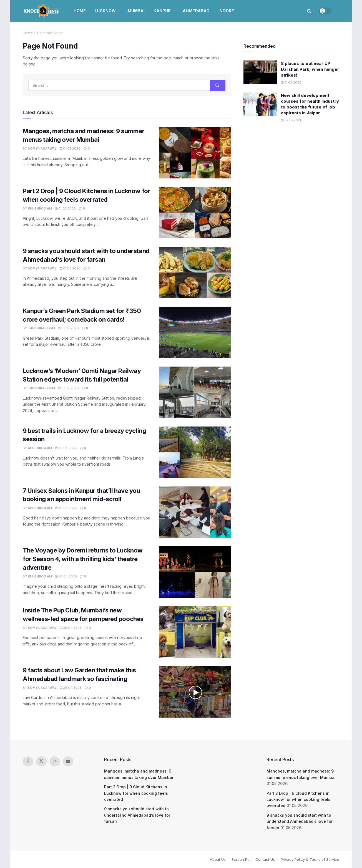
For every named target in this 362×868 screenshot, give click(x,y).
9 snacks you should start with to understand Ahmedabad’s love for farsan (137, 815)
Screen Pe (241, 859)
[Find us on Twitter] (41, 761)
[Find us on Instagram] (55, 761)
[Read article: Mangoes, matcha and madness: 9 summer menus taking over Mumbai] (195, 153)
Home (80, 11)
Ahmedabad (196, 11)
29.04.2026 (71, 628)
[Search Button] (309, 11)
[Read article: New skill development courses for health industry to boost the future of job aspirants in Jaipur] (260, 104)
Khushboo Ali (40, 208)
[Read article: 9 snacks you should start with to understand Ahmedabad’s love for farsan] (195, 272)
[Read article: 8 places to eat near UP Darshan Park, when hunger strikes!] (260, 72)
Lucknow (105, 11)
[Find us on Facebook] (28, 761)
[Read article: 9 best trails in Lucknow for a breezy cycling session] (195, 452)
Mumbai (136, 11)
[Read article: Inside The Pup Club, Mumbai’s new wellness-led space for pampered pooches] (195, 632)
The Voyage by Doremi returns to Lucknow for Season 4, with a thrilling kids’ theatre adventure (83, 559)
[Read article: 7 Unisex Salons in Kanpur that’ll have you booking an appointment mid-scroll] (195, 512)
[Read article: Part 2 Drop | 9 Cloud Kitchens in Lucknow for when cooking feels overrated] (195, 213)
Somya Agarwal (42, 148)
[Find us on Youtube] (68, 761)
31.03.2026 (291, 82)
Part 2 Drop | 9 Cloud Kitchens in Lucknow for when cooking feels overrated (136, 793)
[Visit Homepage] (42, 11)
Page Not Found (50, 33)
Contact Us (265, 859)
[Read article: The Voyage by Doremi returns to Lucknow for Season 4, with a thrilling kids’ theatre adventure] (195, 572)
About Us (218, 859)
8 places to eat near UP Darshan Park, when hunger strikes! (310, 69)
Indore (226, 11)
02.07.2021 (291, 120)
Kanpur (162, 11)
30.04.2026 (66, 448)
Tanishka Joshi (41, 328)
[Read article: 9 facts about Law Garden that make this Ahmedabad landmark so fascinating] (195, 692)
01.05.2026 (70, 148)
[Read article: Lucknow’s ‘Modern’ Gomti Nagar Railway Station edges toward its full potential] (195, 392)
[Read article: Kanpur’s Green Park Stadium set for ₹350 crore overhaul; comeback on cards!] (195, 332)
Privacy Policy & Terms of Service (310, 859)
